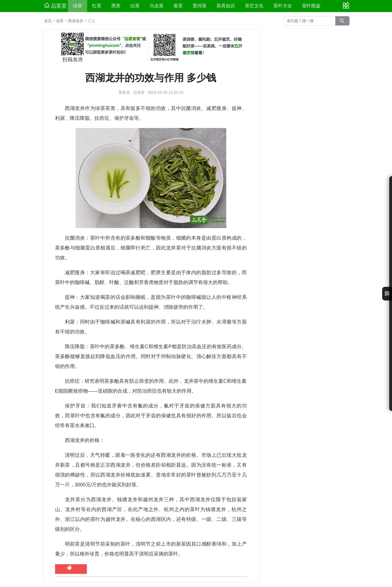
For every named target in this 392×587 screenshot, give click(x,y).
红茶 (97, 6)
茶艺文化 (254, 6)
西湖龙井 (76, 21)
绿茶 (78, 6)
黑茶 (116, 6)
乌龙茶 (157, 6)
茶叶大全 (283, 6)
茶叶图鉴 (311, 6)
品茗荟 (55, 6)
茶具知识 (226, 6)
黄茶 (178, 6)
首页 (48, 21)
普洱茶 (200, 6)
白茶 (135, 6)
